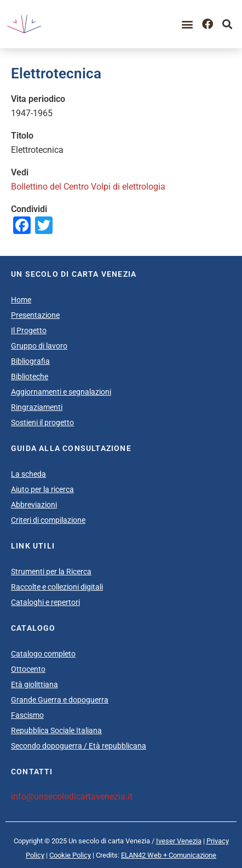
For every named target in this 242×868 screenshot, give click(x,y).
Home (21, 300)
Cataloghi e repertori (45, 602)
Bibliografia (30, 361)
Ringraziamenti (37, 407)
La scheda (28, 474)
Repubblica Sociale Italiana (56, 730)
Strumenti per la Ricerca (51, 572)
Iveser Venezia (179, 841)
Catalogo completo (43, 654)
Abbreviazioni (34, 505)
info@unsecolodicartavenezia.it (72, 796)
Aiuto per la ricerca (42, 489)
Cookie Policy (70, 855)
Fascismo (27, 715)
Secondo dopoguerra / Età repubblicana (79, 746)
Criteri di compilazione (48, 520)
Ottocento (28, 669)
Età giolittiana (34, 684)
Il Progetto (29, 330)
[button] (188, 24)
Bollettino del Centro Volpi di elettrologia (88, 187)
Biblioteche (30, 376)
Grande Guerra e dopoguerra (60, 700)
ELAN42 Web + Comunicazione (169, 855)
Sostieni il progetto (42, 422)
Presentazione (35, 315)
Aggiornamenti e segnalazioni (61, 392)
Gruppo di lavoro (39, 346)
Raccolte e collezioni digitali (57, 587)
